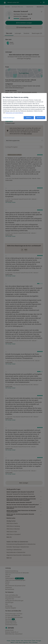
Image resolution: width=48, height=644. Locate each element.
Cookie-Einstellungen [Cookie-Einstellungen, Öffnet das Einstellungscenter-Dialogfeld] (9, 118)
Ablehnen (29, 118)
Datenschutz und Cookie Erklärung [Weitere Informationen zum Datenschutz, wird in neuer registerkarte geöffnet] (14, 113)
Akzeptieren (40, 118)
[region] (24, 107)
